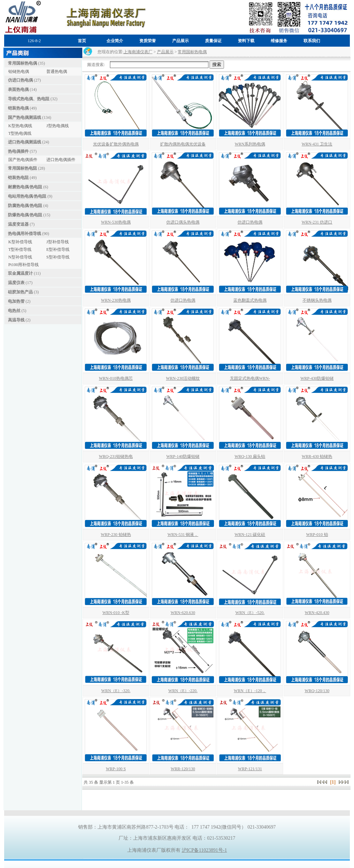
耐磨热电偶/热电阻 (25, 187)
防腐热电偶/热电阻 (25, 206)
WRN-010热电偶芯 (116, 378)
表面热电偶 (18, 89)
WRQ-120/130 (317, 691)
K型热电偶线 (20, 126)
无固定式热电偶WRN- (250, 378)
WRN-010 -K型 (116, 613)
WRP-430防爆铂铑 (317, 378)
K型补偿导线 (20, 242)
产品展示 (165, 52)
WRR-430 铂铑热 (317, 456)
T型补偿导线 (20, 249)
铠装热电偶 (18, 108)
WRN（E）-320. (116, 691)
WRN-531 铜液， (183, 535)
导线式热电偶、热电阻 (29, 99)
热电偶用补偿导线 (25, 234)
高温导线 (16, 320)
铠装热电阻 (18, 178)
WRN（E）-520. (250, 613)
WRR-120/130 (183, 769)
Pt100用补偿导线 (24, 265)
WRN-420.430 (317, 613)
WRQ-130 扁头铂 (250, 456)
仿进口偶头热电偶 (183, 222)
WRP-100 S (116, 769)
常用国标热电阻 (22, 168)
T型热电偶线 (20, 133)
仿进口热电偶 (20, 80)
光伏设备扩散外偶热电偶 (116, 144)
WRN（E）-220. (183, 691)
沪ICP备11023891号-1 (204, 850)
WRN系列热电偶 (250, 144)
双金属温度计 (20, 273)
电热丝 (14, 311)
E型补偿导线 (58, 249)
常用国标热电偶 (22, 63)
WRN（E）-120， (250, 691)
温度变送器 (18, 224)
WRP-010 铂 (317, 535)
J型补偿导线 (58, 242)
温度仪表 (16, 283)
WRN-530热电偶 (116, 222)
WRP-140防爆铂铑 (183, 456)
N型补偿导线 (20, 257)
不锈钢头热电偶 (317, 300)
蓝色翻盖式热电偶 (250, 300)
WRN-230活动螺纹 (183, 378)
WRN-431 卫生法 (317, 144)
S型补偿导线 (58, 257)
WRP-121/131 (250, 769)
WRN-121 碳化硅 (250, 535)
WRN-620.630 (183, 613)
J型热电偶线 (58, 126)
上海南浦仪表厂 (138, 52)
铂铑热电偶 (19, 72)
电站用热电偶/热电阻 (27, 196)
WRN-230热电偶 (116, 300)
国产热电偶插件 (23, 160)
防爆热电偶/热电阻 (25, 215)
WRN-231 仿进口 (317, 222)
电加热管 (16, 301)
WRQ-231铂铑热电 (116, 456)
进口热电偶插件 (61, 160)
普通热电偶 (57, 72)
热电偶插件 (18, 151)
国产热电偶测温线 (25, 117)
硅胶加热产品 (20, 292)
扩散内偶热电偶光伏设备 (183, 144)
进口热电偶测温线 (25, 142)
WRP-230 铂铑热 (116, 535)
